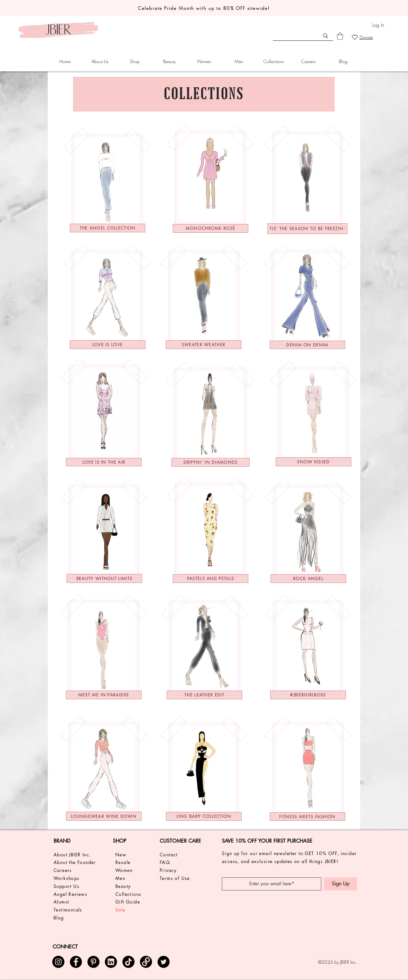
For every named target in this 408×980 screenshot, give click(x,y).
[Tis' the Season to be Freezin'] (307, 229)
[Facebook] (76, 962)
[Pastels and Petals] (211, 579)
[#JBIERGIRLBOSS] (308, 695)
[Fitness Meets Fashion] (307, 817)
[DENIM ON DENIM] (307, 345)
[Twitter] (164, 962)
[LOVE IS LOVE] (108, 345)
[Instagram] (58, 962)
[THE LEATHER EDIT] (204, 695)
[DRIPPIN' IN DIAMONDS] (211, 462)
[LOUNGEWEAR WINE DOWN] (104, 816)
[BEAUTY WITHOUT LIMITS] (104, 578)
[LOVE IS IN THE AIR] (104, 462)
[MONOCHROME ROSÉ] (211, 228)
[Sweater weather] (204, 345)
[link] (340, 36)
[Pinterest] (93, 962)
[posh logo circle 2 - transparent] (146, 962)
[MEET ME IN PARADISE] (104, 695)
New (121, 855)
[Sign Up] (340, 884)
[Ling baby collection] (204, 816)
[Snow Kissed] (313, 462)
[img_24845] (111, 962)
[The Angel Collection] (108, 228)
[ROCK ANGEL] (308, 579)
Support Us (66, 886)
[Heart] (355, 37)
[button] (100, 62)
